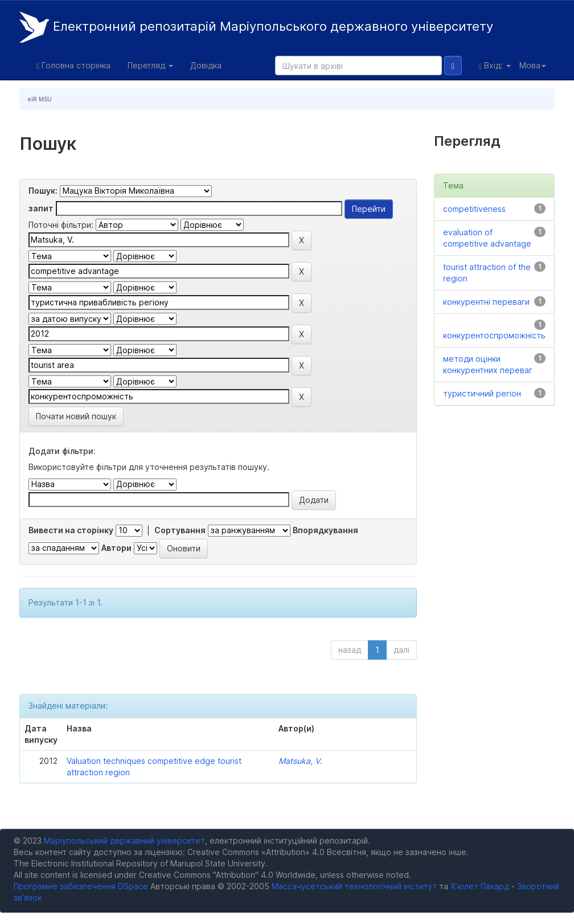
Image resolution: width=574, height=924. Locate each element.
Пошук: (43, 191)
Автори (116, 548)
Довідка (206, 65)
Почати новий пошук (76, 416)
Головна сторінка (73, 66)
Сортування (180, 530)
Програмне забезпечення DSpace (81, 886)
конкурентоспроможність (494, 335)
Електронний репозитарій (256, 27)
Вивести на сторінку (71, 530)
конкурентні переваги (486, 302)
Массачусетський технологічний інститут (354, 886)
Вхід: (495, 66)
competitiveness (474, 209)
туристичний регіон (482, 393)
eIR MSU (40, 99)
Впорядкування (325, 530)
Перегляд (150, 65)
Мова (533, 65)
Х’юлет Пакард (480, 886)
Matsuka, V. (300, 761)
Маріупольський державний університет (124, 841)
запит (41, 208)
